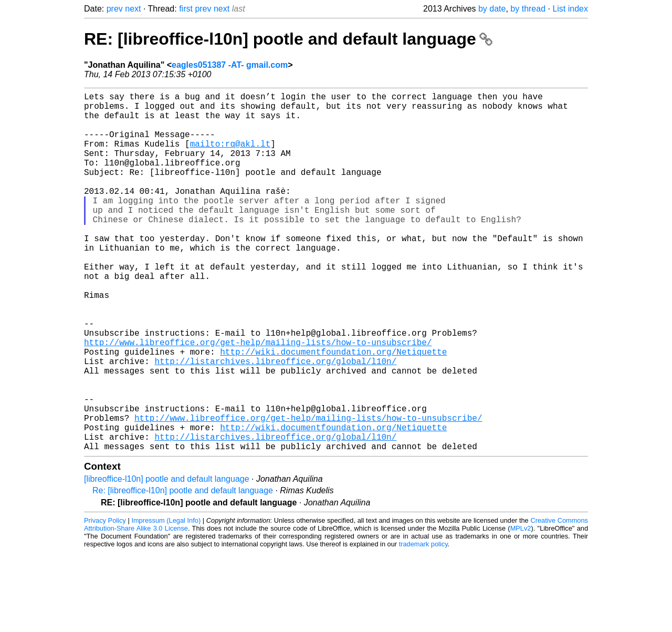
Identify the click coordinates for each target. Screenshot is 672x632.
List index (570, 9)
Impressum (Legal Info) (166, 600)
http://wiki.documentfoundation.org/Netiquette (333, 410)
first (186, 9)
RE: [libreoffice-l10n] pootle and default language (288, 39)
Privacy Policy (105, 600)
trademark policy (423, 624)
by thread (528, 9)
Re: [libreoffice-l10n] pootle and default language (183, 570)
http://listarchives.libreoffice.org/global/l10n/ (275, 422)
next (133, 9)
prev (115, 9)
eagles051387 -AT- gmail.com (230, 65)
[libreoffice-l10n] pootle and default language (167, 559)
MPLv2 (521, 608)
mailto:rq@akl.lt (230, 156)
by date (492, 9)
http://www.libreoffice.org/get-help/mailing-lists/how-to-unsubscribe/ (258, 399)
